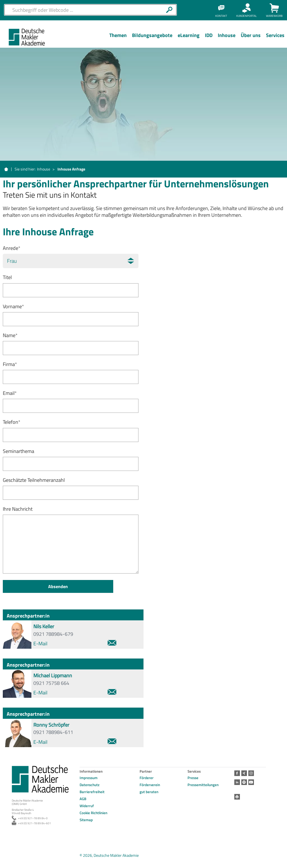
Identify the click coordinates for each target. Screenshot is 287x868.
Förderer (147, 778)
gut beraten (149, 792)
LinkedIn (237, 782)
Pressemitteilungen (203, 785)
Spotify (244, 782)
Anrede (12, 248)
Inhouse (44, 169)
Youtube (251, 782)
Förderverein (150, 785)
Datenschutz (90, 785)
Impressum (89, 778)
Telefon (12, 422)
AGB (83, 799)
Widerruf (87, 806)
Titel (7, 277)
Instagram (251, 773)
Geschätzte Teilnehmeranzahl (34, 480)
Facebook (237, 773)
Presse (193, 778)
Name (10, 335)
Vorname (13, 306)
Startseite (6, 169)
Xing (244, 773)
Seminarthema (18, 451)
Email (10, 393)
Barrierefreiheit (92, 792)
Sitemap (86, 820)
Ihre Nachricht (18, 509)
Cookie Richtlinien (93, 813)
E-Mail (75, 643)
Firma (10, 364)
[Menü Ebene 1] (118, 40)
